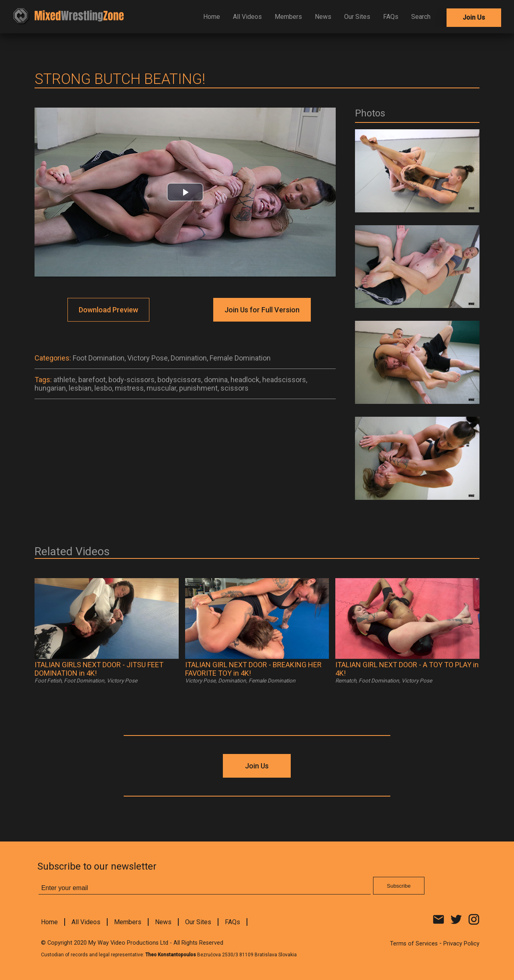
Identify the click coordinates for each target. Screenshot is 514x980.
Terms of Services (414, 944)
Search (421, 17)
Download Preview (108, 310)
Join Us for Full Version (262, 310)
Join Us (474, 17)
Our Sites (357, 17)
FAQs (391, 17)
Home (212, 17)
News (323, 17)
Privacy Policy (461, 944)
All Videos (247, 17)
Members (288, 17)
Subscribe (399, 886)
